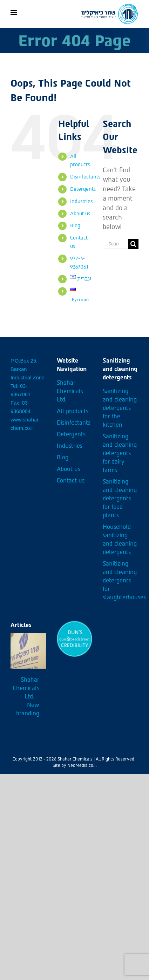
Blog (75, 226)
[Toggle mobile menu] (14, 12)
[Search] (133, 244)
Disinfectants (85, 177)
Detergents (83, 189)
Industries (81, 201)
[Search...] (116, 244)
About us (80, 214)
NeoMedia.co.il (82, 765)
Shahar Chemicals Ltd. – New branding (26, 697)
